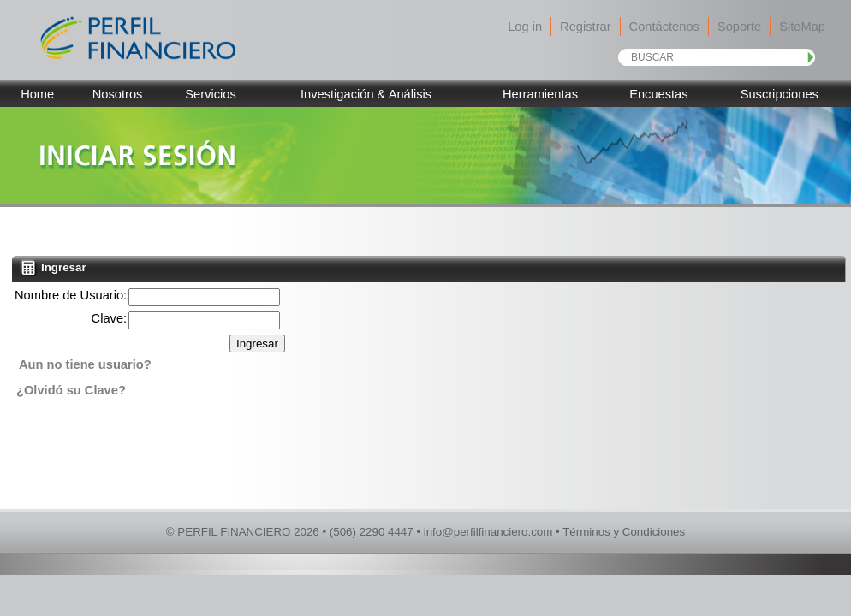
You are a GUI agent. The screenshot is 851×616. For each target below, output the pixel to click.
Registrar (585, 27)
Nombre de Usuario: (71, 295)
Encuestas (658, 94)
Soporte (739, 27)
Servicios (210, 94)
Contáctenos (664, 27)
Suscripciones (780, 94)
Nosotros (118, 94)
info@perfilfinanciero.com (488, 532)
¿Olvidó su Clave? (71, 390)
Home (37, 94)
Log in (525, 27)
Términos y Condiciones (624, 532)
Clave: (110, 318)
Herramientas (540, 94)
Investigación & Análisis (366, 94)
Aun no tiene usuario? (85, 364)
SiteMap (802, 27)
